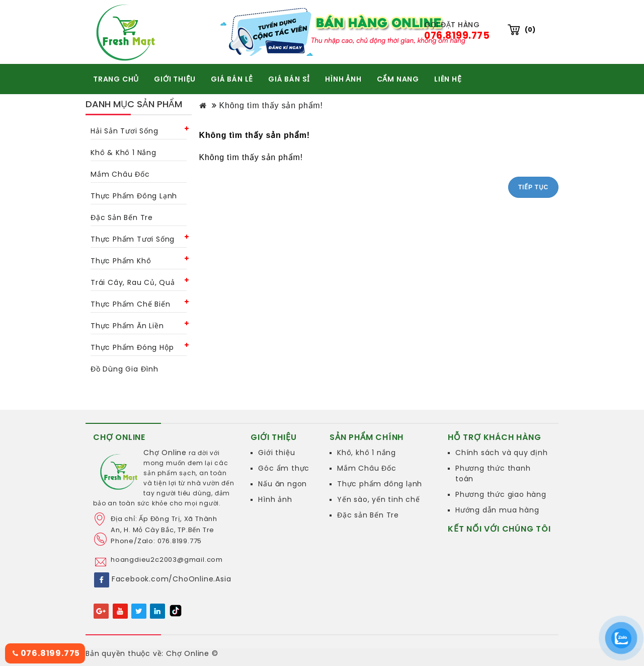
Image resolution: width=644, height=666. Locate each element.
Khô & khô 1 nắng (124, 153)
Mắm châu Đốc (120, 174)
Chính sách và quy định (502, 453)
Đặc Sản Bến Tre (122, 217)
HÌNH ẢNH (343, 79)
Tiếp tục (533, 187)
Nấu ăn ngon (283, 484)
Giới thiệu (276, 453)
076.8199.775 (46, 653)
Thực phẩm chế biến (130, 304)
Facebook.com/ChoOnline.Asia (172, 579)
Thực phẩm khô (121, 261)
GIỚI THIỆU (175, 79)
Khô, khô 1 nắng (367, 453)
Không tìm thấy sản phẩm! (271, 105)
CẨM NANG (398, 79)
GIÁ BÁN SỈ (289, 79)
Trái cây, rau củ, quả (133, 282)
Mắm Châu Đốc (367, 468)
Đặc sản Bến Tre (368, 515)
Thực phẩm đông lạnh (134, 196)
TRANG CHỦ (116, 79)
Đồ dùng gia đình (125, 369)
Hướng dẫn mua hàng (497, 510)
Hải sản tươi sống (125, 131)
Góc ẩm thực (284, 468)
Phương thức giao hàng (501, 494)
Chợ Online (165, 453)
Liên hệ (448, 79)
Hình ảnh (275, 499)
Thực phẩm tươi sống (133, 239)
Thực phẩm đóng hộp (132, 347)
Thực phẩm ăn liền (127, 326)
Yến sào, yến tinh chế (379, 499)
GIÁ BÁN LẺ (232, 79)
